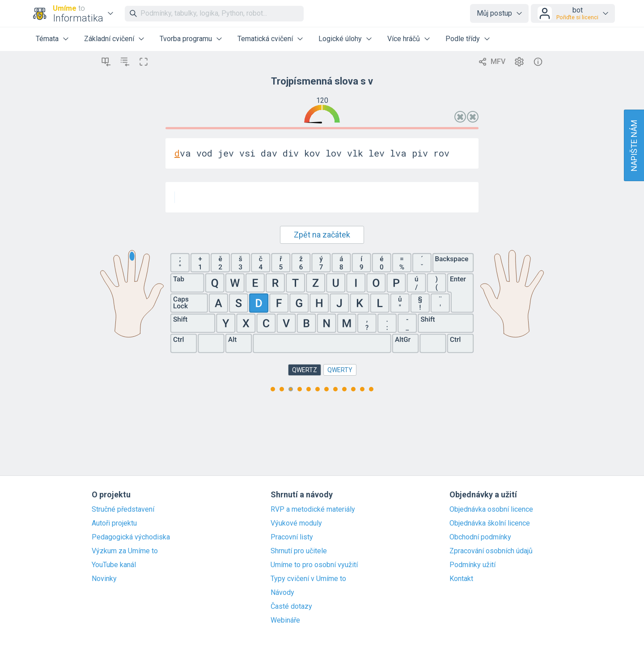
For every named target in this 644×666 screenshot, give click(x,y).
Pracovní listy (292, 537)
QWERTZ (305, 370)
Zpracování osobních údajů (491, 551)
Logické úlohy (340, 39)
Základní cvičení (109, 39)
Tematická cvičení (265, 39)
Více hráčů (404, 39)
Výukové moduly (296, 523)
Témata (47, 39)
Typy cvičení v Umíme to (308, 579)
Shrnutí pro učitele (299, 551)
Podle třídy (463, 39)
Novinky (104, 579)
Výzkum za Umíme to (125, 551)
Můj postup (494, 13)
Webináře (285, 620)
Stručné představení (123, 509)
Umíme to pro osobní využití (314, 565)
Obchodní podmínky (480, 537)
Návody (282, 593)
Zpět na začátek (322, 235)
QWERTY (340, 370)
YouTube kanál (114, 565)
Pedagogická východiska (131, 537)
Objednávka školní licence (490, 523)
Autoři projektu (114, 523)
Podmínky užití (472, 565)
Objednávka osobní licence (491, 509)
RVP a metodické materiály (313, 509)
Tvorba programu (186, 39)
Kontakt (461, 579)
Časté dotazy (291, 607)
